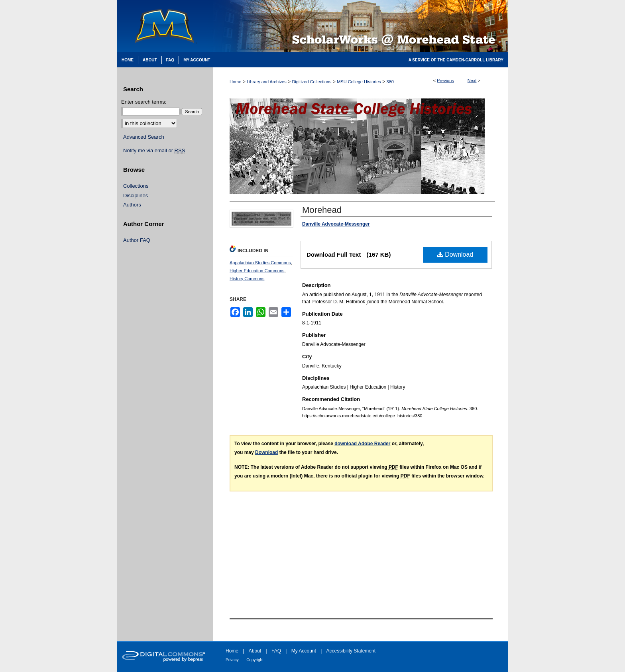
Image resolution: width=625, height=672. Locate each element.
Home (235, 82)
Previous (445, 81)
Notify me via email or (154, 151)
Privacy (232, 660)
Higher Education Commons (257, 271)
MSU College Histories (359, 82)
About (255, 651)
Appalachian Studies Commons (260, 263)
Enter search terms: (144, 102)
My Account (304, 651)
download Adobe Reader (362, 444)
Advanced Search (144, 137)
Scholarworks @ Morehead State (360, 26)
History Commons (247, 279)
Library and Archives (267, 82)
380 (390, 82)
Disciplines (136, 196)
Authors (132, 205)
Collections (136, 186)
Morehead (322, 210)
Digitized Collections (312, 82)
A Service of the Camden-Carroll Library (456, 60)
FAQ (276, 651)
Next (472, 81)
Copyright (255, 660)
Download (455, 254)
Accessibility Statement (351, 651)
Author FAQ (137, 240)
